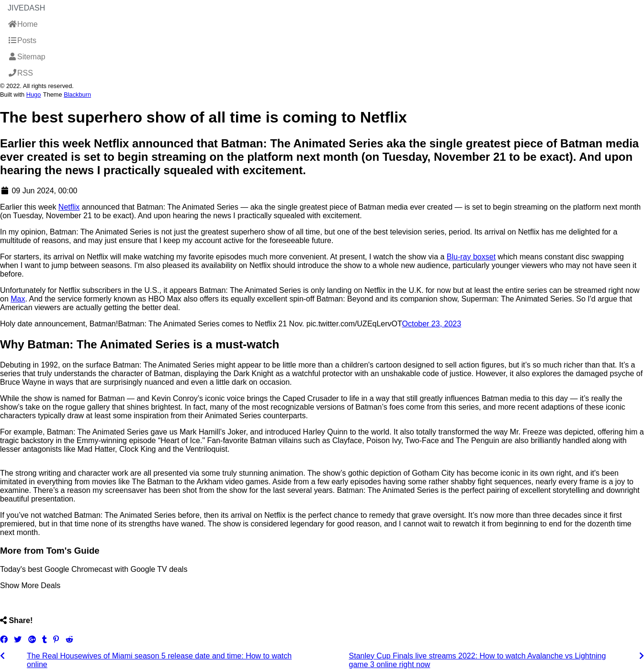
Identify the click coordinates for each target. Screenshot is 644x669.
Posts (22, 40)
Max (18, 299)
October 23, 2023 (432, 324)
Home (23, 24)
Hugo (34, 95)
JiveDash (26, 8)
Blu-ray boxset (471, 257)
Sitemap (27, 57)
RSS (20, 73)
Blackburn (77, 95)
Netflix (69, 207)
